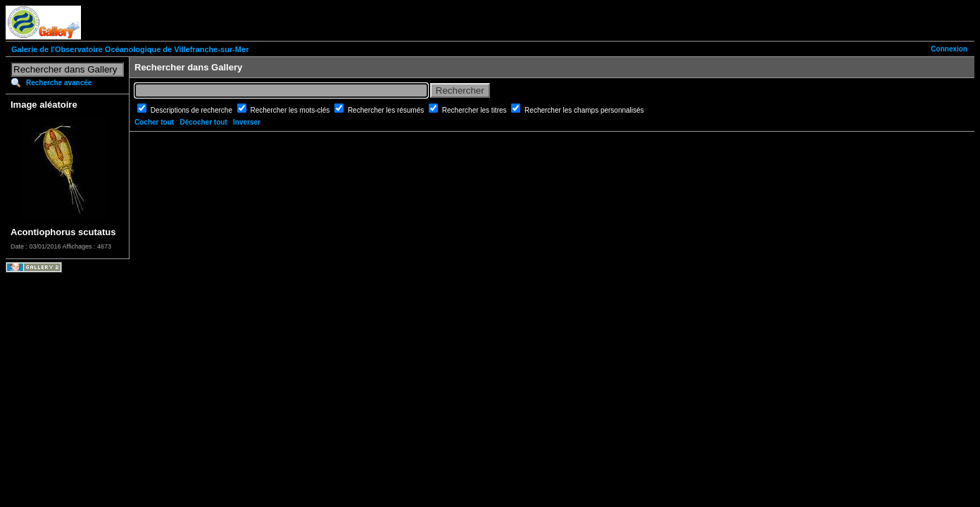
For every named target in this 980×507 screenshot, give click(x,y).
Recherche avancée (59, 83)
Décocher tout (203, 122)
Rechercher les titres (475, 110)
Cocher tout (154, 122)
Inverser (247, 122)
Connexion (949, 49)
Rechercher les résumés (387, 110)
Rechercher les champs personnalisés (584, 110)
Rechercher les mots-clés (291, 110)
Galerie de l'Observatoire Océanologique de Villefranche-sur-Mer (130, 49)
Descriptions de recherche (193, 110)
